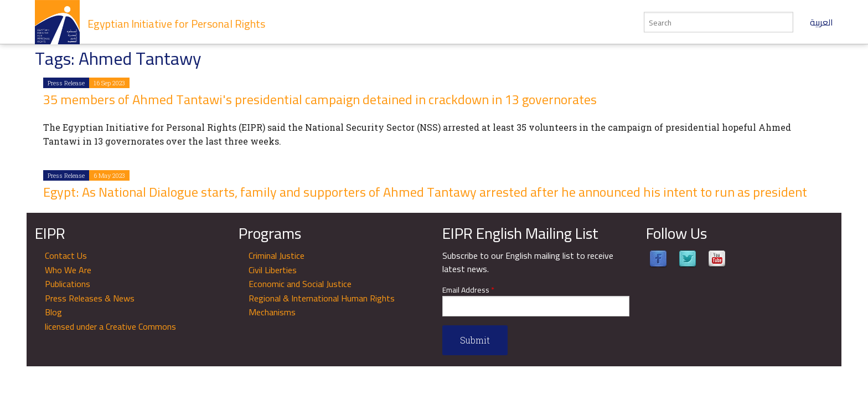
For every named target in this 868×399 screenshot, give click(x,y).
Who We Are (68, 270)
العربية (821, 22)
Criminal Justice (277, 255)
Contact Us (66, 255)
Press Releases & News (90, 298)
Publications (68, 284)
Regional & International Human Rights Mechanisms (322, 305)
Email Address (468, 290)
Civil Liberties (273, 270)
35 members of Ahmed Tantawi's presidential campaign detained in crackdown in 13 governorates (320, 99)
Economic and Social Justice (300, 284)
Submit (475, 340)
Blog (53, 312)
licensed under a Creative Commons (110, 326)
